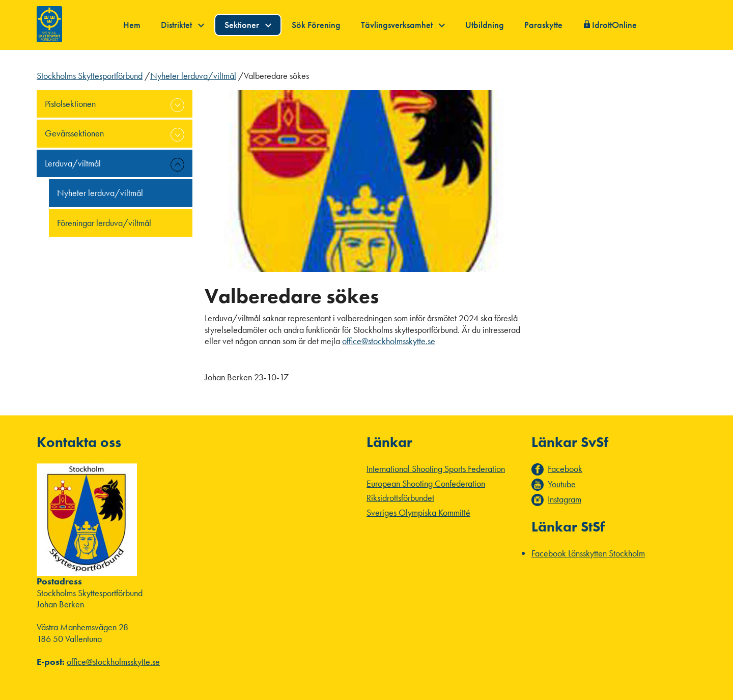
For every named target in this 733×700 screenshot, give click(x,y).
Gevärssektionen (74, 133)
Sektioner (248, 25)
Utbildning (485, 25)
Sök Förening (316, 25)
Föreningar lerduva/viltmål (104, 223)
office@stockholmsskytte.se (389, 341)
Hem (132, 25)
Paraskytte (543, 25)
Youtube (562, 484)
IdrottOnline (614, 25)
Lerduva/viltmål (73, 163)
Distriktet (182, 25)
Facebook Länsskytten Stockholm (588, 553)
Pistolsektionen (70, 104)
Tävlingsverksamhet (403, 25)
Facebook (565, 469)
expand (177, 105)
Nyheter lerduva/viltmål (193, 76)
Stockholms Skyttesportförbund (90, 76)
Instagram (565, 499)
